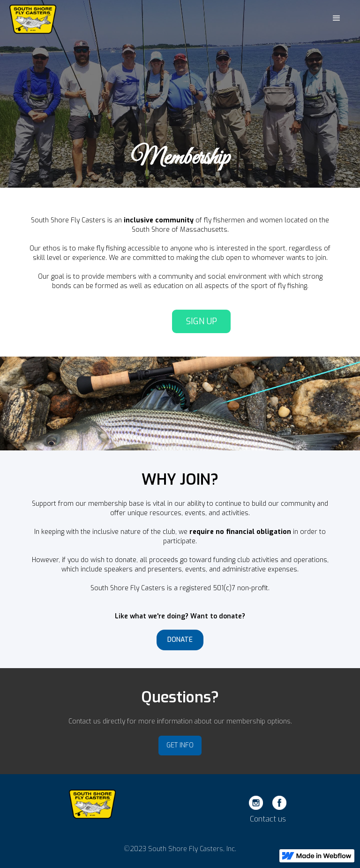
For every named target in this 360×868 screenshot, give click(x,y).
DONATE (180, 640)
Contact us (268, 819)
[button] (337, 18)
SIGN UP (202, 321)
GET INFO (180, 745)
